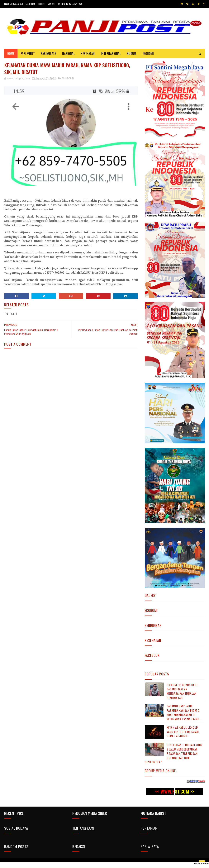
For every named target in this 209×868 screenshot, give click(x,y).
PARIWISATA (48, 54)
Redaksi (42, 4)
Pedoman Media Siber (14, 4)
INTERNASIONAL (111, 54)
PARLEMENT (28, 54)
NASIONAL (68, 54)
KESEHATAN (88, 54)
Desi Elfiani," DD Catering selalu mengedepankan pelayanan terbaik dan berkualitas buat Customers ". (173, 753)
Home (11, 54)
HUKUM (132, 54)
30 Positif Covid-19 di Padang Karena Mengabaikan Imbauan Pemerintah (182, 691)
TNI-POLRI (68, 79)
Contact (52, 4)
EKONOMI (148, 54)
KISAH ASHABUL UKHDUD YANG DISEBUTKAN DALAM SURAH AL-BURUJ (183, 732)
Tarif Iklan (31, 4)
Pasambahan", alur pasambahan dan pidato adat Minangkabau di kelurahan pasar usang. (183, 712)
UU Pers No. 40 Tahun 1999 (70, 4)
